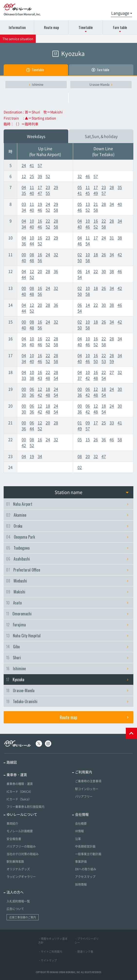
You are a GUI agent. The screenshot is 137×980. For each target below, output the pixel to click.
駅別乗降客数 (15, 862)
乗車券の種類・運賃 (20, 784)
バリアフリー (84, 796)
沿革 (78, 839)
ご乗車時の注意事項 (88, 781)
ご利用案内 (84, 772)
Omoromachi (67, 614)
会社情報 (82, 814)
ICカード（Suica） (19, 799)
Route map (51, 27)
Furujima (67, 625)
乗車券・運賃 (17, 775)
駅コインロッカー (87, 789)
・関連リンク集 (84, 952)
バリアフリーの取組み (21, 846)
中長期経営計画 (85, 846)
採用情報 (81, 884)
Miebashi (67, 581)
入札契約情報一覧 (18, 901)
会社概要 (81, 824)
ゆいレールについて (22, 814)
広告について (15, 909)
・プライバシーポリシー (87, 941)
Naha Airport (67, 504)
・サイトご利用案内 (50, 952)
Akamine (67, 515)
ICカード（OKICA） (20, 792)
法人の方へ (15, 892)
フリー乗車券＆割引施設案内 (26, 807)
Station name (92, 492)
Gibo (67, 647)
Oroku (67, 526)
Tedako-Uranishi (67, 701)
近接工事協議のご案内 (23, 917)
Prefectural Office (67, 570)
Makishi (67, 592)
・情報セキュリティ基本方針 (53, 941)
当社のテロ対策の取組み (23, 854)
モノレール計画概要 (20, 831)
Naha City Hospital (67, 636)
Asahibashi (67, 559)
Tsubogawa (67, 548)
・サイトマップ (47, 960)
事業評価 (81, 862)
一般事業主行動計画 (88, 854)
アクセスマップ (85, 877)
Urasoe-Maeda (101, 85)
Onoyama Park (67, 537)
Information (17, 27)
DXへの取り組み (86, 869)
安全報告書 (14, 839)
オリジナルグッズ (18, 869)
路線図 (12, 762)
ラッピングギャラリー (21, 877)
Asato (67, 603)
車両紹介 (12, 824)
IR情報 (79, 831)
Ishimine (36, 85)
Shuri (67, 658)
